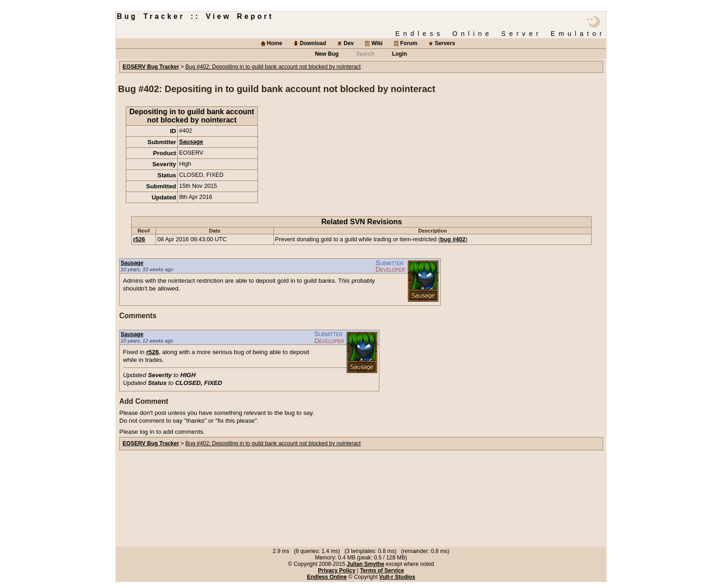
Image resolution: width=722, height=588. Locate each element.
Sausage (191, 142)
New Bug (327, 54)
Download (313, 43)
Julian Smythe (365, 564)
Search (365, 54)
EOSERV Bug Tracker (151, 67)
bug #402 (453, 239)
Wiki (377, 43)
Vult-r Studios (397, 577)
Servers (445, 43)
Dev (349, 43)
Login (399, 54)
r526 (139, 239)
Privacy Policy (336, 571)
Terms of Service (382, 571)
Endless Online (327, 577)
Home (275, 43)
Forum (409, 43)
